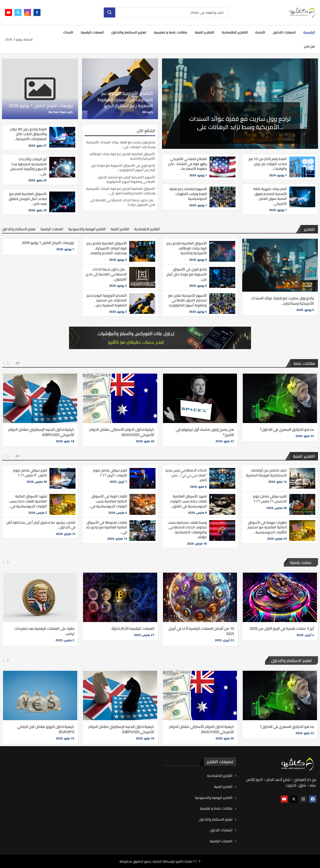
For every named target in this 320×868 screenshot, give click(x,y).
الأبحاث (68, 32)
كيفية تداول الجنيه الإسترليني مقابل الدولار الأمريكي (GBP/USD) (41, 432)
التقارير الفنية (204, 32)
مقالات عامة (304, 363)
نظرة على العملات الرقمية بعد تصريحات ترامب (44, 631)
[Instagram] (27, 12)
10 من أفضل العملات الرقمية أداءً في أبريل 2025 (201, 631)
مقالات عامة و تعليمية (170, 32)
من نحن (309, 46)
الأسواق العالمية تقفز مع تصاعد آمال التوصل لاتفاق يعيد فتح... (28, 199)
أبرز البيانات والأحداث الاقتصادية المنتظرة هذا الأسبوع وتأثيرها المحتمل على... (28, 166)
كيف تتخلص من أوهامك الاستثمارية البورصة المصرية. (266, 473)
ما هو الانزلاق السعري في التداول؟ (287, 429)
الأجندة (260, 32)
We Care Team (57, 112)
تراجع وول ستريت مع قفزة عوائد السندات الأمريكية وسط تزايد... (282, 301)
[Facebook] (37, 12)
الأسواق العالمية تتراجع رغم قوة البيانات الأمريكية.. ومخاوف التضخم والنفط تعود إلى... (120, 191)
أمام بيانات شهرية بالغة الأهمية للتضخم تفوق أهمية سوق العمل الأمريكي (270, 196)
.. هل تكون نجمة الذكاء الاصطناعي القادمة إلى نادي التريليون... (106, 274)
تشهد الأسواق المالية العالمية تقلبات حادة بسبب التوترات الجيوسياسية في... (28, 501)
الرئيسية (309, 32)
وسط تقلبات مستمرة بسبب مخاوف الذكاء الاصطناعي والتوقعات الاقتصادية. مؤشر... (187, 530)
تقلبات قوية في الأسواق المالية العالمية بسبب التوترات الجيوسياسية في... (108, 501)
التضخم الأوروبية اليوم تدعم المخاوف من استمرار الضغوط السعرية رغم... (107, 300)
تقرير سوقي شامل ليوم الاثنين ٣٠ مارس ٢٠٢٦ (30, 473)
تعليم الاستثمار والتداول (129, 32)
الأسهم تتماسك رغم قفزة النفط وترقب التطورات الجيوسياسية (188, 194)
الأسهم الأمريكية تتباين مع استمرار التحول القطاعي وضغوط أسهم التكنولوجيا (126, 179)
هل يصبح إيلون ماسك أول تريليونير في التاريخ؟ (205, 432)
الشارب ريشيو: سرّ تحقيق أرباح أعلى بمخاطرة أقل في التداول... (41, 525)
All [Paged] (17, 363)
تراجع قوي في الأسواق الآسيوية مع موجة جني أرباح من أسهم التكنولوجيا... (123, 168)
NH (144, 112)
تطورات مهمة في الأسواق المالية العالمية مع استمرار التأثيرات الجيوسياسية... (267, 527)
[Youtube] (8, 12)
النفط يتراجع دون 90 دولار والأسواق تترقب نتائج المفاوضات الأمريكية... (28, 134)
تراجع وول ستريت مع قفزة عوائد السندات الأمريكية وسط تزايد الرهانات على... (240, 124)
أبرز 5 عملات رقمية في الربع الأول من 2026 (282, 628)
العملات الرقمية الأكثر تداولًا (133, 628)
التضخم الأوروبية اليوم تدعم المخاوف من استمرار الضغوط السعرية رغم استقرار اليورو (125, 99)
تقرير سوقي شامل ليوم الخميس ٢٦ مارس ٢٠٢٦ (270, 499)
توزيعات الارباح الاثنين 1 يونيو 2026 (41, 106)
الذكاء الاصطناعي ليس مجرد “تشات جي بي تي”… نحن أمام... (186, 475)
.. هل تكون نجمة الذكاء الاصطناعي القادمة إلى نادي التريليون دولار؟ (123, 202)
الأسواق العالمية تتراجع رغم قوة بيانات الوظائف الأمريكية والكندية (122, 156)
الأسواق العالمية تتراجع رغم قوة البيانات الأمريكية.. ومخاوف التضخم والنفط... (107, 248)
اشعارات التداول (284, 32)
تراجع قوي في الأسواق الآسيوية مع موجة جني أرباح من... (187, 274)
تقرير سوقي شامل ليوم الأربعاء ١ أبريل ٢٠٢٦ (110, 473)
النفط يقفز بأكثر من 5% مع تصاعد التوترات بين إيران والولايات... (268, 164)
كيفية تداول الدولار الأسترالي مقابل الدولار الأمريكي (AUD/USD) (122, 432)
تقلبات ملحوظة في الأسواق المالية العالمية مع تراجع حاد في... (106, 527)
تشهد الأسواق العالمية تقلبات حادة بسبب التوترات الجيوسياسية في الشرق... (188, 501)
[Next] (8, 363)
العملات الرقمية (92, 32)
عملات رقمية (301, 562)
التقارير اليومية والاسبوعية (87, 229)
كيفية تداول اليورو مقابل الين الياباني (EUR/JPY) (46, 729)
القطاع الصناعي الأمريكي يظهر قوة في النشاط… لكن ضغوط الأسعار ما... (187, 164)
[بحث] (166, 12)
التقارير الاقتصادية (235, 32)
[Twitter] (18, 12)
